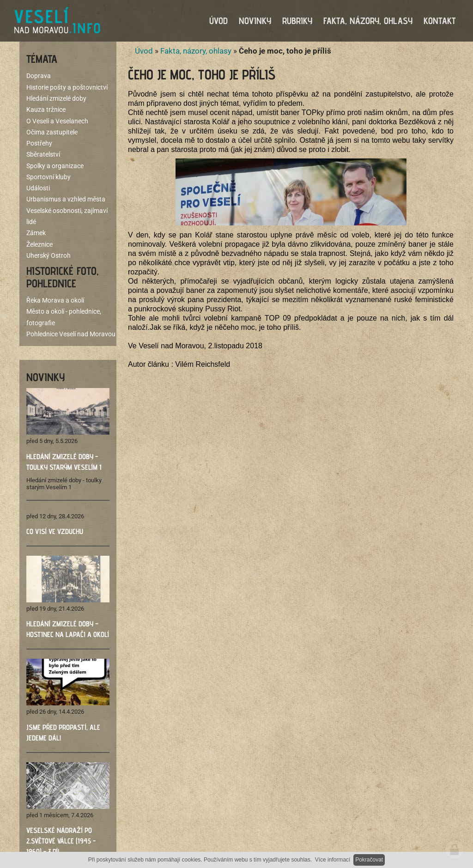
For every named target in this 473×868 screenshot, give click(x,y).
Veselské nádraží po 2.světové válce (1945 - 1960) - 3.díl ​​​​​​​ (61, 841)
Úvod (144, 51)
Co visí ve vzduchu (55, 531)
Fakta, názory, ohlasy (196, 51)
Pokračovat (369, 860)
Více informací (333, 860)
